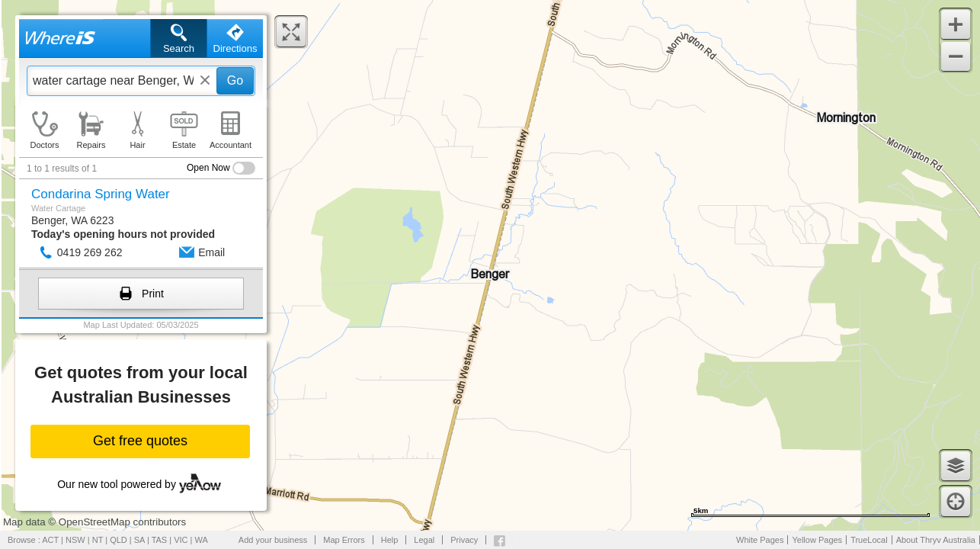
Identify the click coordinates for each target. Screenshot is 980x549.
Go (235, 80)
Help (390, 540)
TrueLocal (869, 540)
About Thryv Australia (936, 540)
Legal (424, 540)
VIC (181, 540)
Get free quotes (140, 441)
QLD (118, 540)
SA (139, 540)
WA (202, 540)
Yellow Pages (817, 540)
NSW (75, 540)
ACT (50, 540)
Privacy (464, 540)
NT (98, 540)
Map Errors (344, 540)
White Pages (760, 540)
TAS (160, 540)
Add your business (273, 540)
